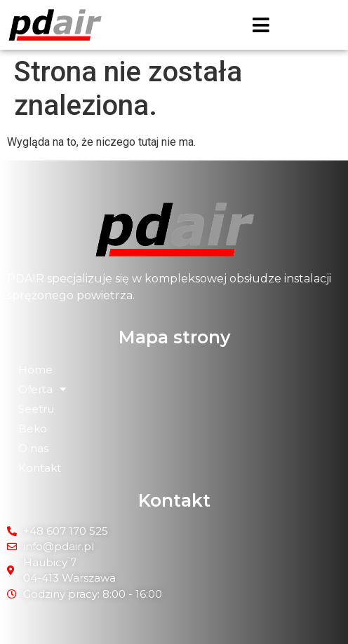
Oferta (42, 390)
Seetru (36, 409)
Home (35, 370)
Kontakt (40, 468)
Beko (33, 429)
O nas (33, 448)
